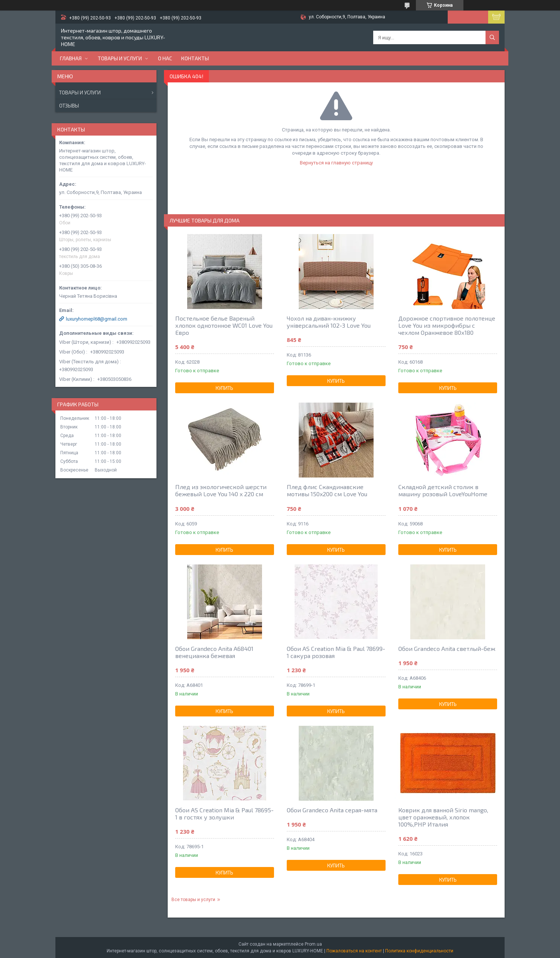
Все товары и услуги (193, 900)
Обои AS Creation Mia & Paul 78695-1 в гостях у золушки (224, 813)
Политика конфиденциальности (419, 951)
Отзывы (69, 106)
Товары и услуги (120, 58)
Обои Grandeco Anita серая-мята (332, 810)
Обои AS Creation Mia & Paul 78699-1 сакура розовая (336, 652)
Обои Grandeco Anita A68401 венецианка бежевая (214, 652)
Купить (224, 388)
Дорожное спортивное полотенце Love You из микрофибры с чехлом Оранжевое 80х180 (447, 325)
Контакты (195, 58)
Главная (71, 58)
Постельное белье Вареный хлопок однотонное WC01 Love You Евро (224, 325)
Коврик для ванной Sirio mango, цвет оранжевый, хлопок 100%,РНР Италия (443, 817)
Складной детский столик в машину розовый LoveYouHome (443, 490)
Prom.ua (313, 944)
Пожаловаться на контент (354, 951)
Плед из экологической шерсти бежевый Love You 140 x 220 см (221, 490)
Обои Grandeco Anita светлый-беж (447, 648)
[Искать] (492, 37)
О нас (165, 58)
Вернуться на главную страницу (336, 163)
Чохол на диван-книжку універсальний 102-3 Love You (329, 322)
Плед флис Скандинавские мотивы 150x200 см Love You (327, 490)
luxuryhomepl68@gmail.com (97, 319)
